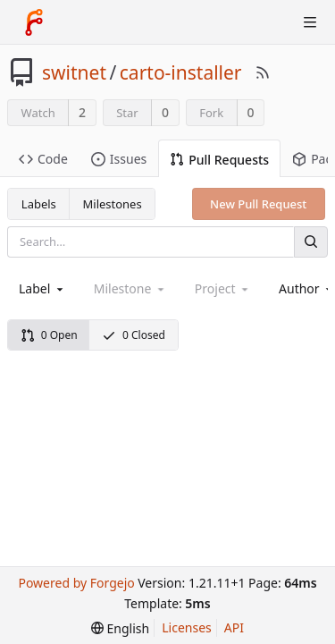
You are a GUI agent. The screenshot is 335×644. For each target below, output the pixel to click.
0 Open (49, 335)
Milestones (113, 204)
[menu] (120, 628)
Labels (39, 204)
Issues (119, 159)
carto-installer (181, 72)
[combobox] (42, 288)
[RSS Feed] (263, 72)
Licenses (187, 627)
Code (43, 159)
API (234, 627)
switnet (74, 72)
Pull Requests (219, 160)
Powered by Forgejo (76, 583)
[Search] (311, 242)
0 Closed (134, 335)
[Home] (34, 22)
